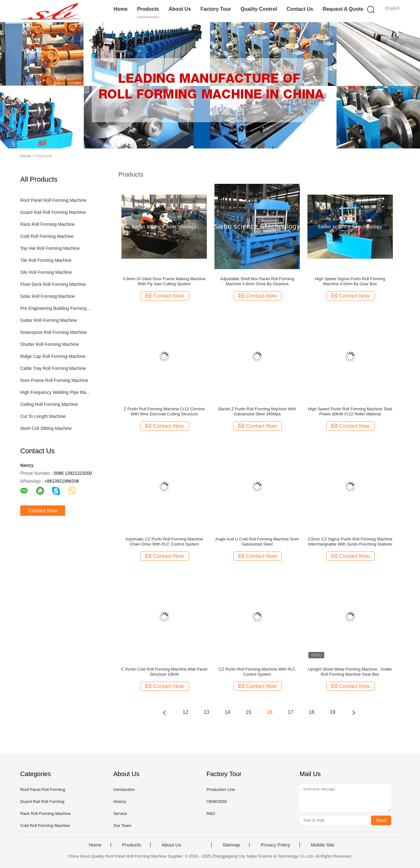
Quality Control (259, 9)
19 (333, 712)
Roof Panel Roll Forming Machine (53, 200)
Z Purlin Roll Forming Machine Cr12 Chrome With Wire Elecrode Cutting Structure (164, 411)
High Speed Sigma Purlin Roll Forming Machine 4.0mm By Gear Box (350, 281)
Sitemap (231, 845)
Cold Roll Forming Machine (47, 236)
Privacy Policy (275, 845)
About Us (180, 9)
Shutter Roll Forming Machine (49, 344)
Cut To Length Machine (43, 416)
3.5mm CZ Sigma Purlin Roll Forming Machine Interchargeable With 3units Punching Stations (350, 542)
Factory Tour (216, 9)
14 (227, 712)
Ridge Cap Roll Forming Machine (53, 356)
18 (312, 712)
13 (207, 712)
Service (120, 814)
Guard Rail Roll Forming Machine (53, 212)
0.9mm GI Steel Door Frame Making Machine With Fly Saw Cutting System (164, 281)
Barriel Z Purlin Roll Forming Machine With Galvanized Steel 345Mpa (257, 411)
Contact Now (43, 511)
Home (120, 9)
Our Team (122, 826)
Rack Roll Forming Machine (47, 224)
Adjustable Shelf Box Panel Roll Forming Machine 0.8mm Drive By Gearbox (257, 281)
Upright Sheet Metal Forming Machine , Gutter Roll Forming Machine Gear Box (350, 672)
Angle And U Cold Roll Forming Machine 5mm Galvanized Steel (257, 542)
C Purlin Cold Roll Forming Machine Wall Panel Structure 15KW (164, 672)
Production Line (221, 790)
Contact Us (300, 9)
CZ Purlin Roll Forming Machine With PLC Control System (257, 672)
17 (291, 712)
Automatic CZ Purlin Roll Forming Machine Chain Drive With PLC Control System (164, 542)
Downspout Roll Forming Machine (53, 332)
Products (148, 9)
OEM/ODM (217, 802)
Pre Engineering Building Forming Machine (56, 308)
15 (249, 712)
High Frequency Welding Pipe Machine (56, 392)
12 (186, 712)
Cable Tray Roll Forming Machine (53, 368)
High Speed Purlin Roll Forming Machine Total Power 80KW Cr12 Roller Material (350, 411)
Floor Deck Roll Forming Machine (53, 284)
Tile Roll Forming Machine (46, 260)
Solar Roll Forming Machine (48, 296)
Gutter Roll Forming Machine (49, 320)
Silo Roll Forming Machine (46, 272)
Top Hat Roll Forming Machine (50, 248)
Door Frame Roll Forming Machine (54, 380)
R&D (211, 814)
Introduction (124, 790)
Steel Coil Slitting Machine (46, 428)
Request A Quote (343, 9)
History (120, 802)
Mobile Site (323, 845)
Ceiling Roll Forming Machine (49, 404)
